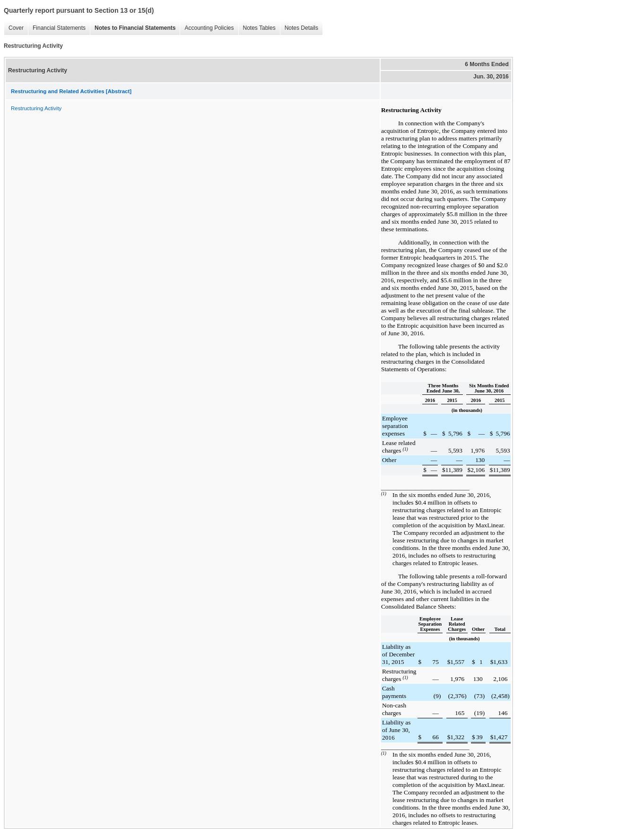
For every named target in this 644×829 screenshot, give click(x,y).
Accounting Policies (207, 28)
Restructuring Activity (36, 108)
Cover (14, 28)
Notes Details (299, 28)
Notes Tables (257, 28)
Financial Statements (57, 28)
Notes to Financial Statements (133, 28)
